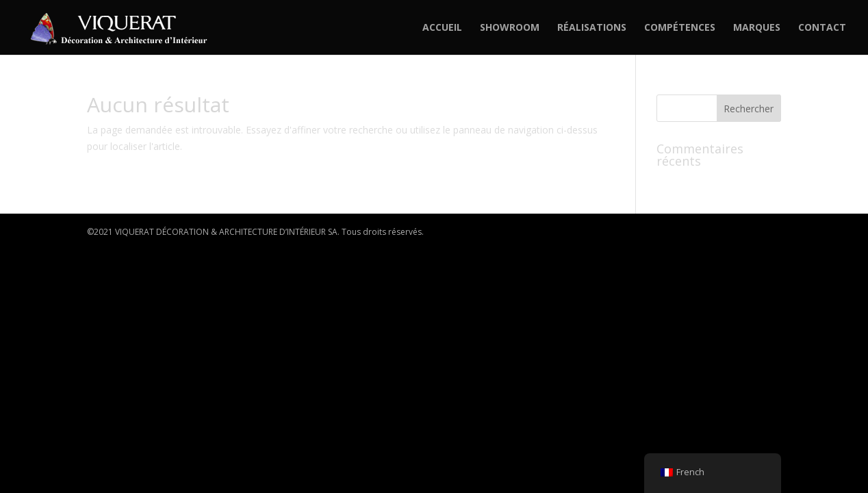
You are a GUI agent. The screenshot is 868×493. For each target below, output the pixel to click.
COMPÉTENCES (680, 28)
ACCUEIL (442, 28)
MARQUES (757, 28)
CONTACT (822, 28)
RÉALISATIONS (592, 28)
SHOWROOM (510, 28)
